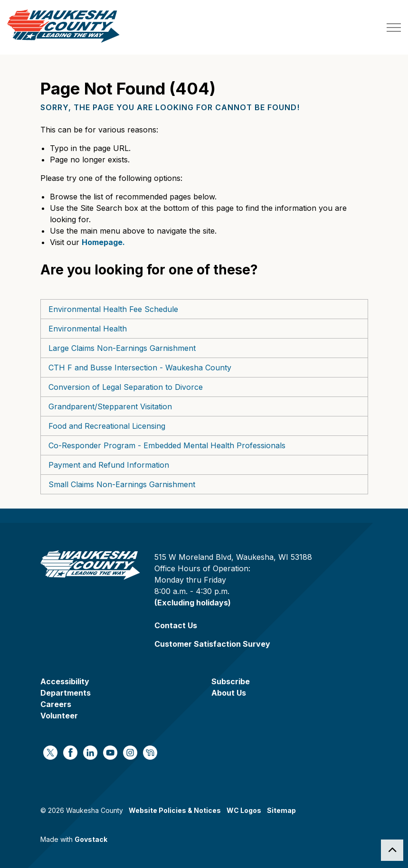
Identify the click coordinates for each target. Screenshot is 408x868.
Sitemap (281, 810)
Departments (66, 693)
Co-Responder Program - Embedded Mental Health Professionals (167, 445)
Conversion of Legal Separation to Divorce (126, 387)
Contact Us (176, 625)
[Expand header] (394, 27)
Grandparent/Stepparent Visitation (110, 406)
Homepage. (103, 242)
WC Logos (244, 810)
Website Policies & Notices (175, 810)
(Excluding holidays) (193, 603)
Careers (56, 704)
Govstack (91, 839)
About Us (229, 693)
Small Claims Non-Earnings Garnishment (122, 484)
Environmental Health (88, 329)
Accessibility (65, 681)
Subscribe (231, 681)
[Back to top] (392, 850)
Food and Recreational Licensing (107, 426)
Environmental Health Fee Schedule (113, 309)
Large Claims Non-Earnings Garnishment (122, 348)
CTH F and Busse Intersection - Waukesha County (140, 368)
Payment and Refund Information (109, 465)
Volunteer (59, 716)
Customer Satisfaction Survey (212, 644)
